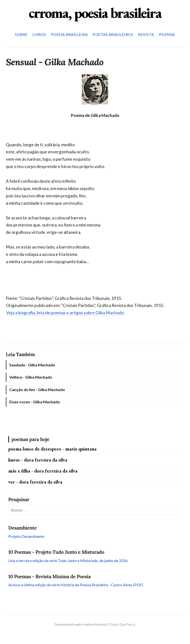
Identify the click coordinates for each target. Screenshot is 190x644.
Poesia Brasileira (69, 34)
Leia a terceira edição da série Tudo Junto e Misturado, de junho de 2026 (68, 560)
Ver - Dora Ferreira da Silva (35, 482)
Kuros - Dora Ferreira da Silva (38, 460)
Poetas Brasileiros (113, 34)
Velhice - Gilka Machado (31, 377)
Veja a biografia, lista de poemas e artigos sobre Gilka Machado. (65, 313)
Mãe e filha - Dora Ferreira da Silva (43, 471)
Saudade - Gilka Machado (32, 365)
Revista (146, 34)
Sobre (21, 34)
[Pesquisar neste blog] (95, 510)
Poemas (167, 34)
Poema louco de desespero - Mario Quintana (52, 449)
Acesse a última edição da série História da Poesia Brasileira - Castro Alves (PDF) (76, 585)
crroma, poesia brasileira (95, 13)
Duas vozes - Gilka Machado (35, 402)
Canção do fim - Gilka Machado (37, 390)
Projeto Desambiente (26, 536)
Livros (39, 34)
